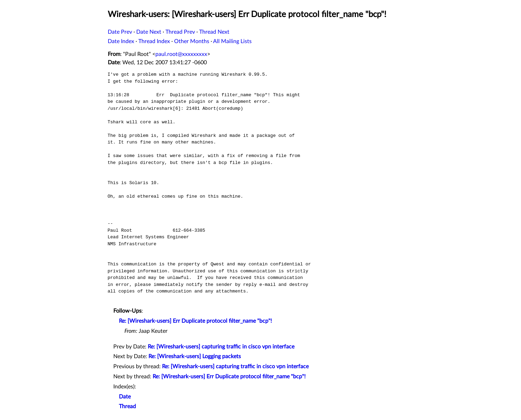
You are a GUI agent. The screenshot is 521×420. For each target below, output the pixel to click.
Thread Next (214, 32)
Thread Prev (180, 32)
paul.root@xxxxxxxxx (181, 54)
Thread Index (154, 41)
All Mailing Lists (232, 41)
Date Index (121, 41)
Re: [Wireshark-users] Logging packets (195, 356)
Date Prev (120, 32)
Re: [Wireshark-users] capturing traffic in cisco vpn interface (221, 347)
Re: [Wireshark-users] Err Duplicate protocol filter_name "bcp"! (195, 321)
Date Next (149, 32)
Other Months (192, 41)
